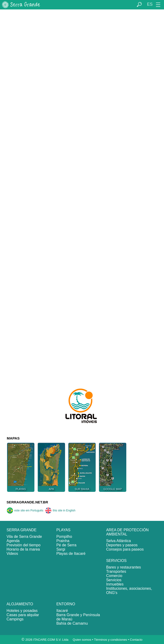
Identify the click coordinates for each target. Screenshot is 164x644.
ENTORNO (66, 604)
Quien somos (82, 640)
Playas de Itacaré (71, 554)
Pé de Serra (66, 545)
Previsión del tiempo (24, 545)
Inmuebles (115, 584)
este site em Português (25, 510)
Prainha (63, 541)
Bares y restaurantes (123, 567)
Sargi (61, 549)
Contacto (136, 640)
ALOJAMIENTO (20, 604)
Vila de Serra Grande (24, 537)
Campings (15, 619)
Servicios (114, 580)
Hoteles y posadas (22, 611)
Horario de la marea (23, 549)
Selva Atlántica (118, 541)
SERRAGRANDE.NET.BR (27, 502)
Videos (12, 554)
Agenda (13, 541)
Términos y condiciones (111, 640)
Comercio (114, 576)
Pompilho (64, 537)
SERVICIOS (116, 561)
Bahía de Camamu (72, 623)
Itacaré (62, 611)
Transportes (116, 571)
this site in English (60, 510)
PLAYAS (63, 530)
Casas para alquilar (23, 615)
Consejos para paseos (125, 549)
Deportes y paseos (122, 545)
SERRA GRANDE (22, 530)
